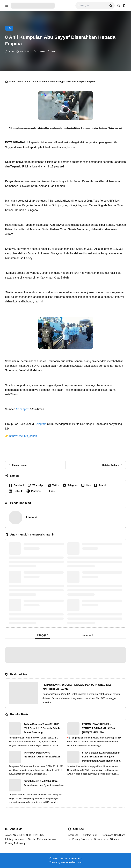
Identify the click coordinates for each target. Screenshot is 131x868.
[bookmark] (124, 6)
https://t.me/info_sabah (23, 436)
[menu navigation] (7, 6)
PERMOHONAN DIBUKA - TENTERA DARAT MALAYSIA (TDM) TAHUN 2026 (99, 728)
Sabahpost (23, 409)
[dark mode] (119, 6)
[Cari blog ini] (92, 6)
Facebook (88, 635)
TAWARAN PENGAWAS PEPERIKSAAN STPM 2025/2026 (42, 755)
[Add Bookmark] (51, 51)
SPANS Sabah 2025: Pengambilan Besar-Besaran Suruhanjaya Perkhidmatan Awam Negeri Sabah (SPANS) (102, 757)
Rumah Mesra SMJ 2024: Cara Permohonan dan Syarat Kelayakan (43, 783)
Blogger (42, 635)
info (9, 28)
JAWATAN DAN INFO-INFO (67, 858)
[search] (111, 6)
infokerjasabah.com (71, 862)
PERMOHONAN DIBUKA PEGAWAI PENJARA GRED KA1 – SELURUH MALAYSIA (78, 687)
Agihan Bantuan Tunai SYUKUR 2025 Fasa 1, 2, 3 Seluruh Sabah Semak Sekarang (42, 728)
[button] (50, 491)
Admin (11, 51)
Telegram (41, 424)
